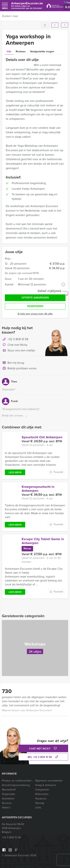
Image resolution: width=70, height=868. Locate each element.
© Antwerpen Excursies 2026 (19, 855)
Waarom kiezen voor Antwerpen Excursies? (27, 710)
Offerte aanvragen (35, 298)
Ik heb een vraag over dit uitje (35, 314)
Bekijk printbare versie (19, 369)
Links (38, 808)
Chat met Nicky (15, 345)
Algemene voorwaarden (49, 781)
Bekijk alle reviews (15, 416)
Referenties (42, 794)
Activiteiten (8, 799)
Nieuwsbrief (9, 790)
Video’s (6, 808)
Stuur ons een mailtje (18, 351)
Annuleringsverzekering (16, 785)
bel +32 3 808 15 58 (43, 757)
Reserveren (35, 306)
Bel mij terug (13, 363)
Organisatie (8, 794)
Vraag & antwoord (45, 785)
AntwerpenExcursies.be (27, 6)
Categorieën (42, 790)
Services (7, 803)
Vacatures (41, 799)
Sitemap (40, 803)
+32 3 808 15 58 (18, 339)
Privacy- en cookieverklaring (18, 781)
